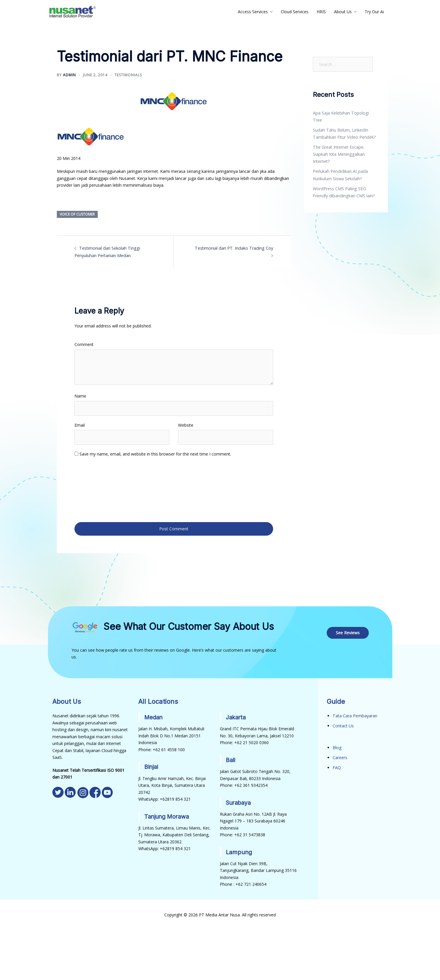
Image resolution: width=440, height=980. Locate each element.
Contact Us (343, 724)
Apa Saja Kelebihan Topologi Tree (345, 113)
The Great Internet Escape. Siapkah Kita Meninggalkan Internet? (338, 147)
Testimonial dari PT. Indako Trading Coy (230, 248)
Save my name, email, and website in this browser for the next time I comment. (155, 454)
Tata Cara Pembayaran (355, 714)
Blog (337, 746)
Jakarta (236, 716)
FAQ (337, 765)
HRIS (321, 12)
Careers (340, 756)
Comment (84, 344)
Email (80, 425)
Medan (154, 716)
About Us (343, 12)
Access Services (253, 12)
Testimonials (128, 75)
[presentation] (99, 489)
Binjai (151, 765)
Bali (231, 759)
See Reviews (348, 631)
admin (69, 75)
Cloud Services (295, 12)
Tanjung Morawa (167, 815)
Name (80, 396)
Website (186, 425)
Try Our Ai (374, 12)
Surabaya (239, 801)
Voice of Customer (77, 214)
